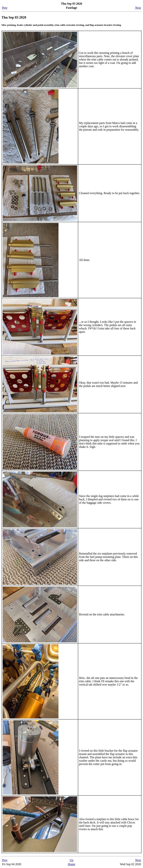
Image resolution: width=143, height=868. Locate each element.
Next (138, 8)
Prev (5, 8)
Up (71, 860)
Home (71, 864)
